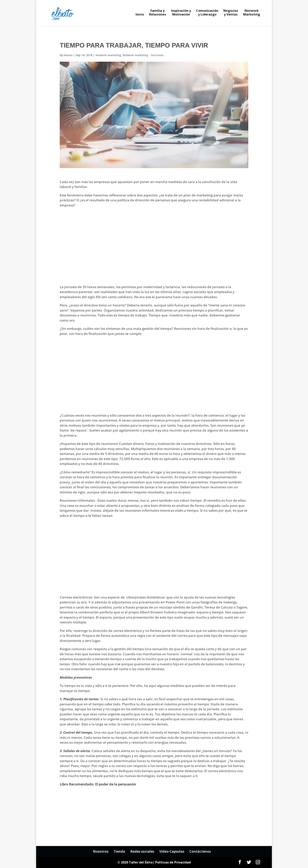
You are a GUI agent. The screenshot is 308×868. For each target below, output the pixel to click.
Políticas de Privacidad (173, 862)
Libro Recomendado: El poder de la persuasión (98, 784)
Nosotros (101, 851)
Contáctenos (200, 851)
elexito (68, 55)
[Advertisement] (154, 248)
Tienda (119, 851)
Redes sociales (142, 851)
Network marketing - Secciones (143, 55)
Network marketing (108, 55)
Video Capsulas (172, 851)
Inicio (140, 15)
